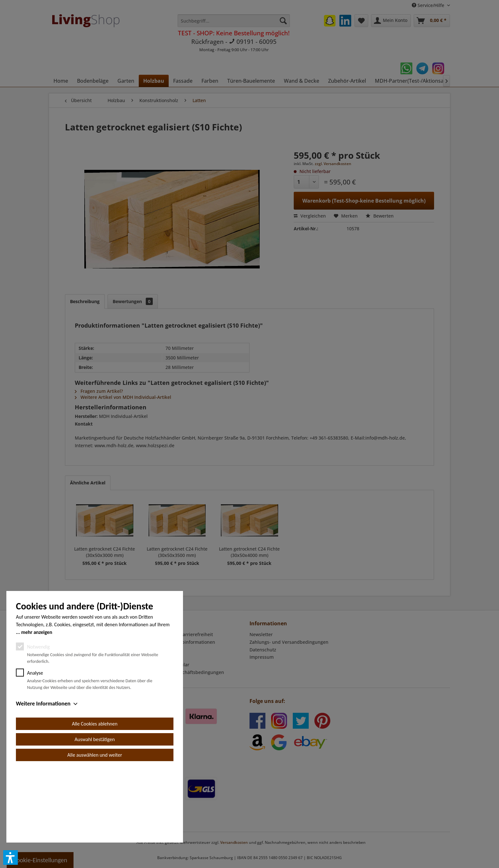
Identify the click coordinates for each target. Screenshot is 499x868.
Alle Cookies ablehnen (95, 796)
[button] (11, 858)
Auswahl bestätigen (95, 811)
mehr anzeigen (37, 704)
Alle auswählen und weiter (95, 827)
